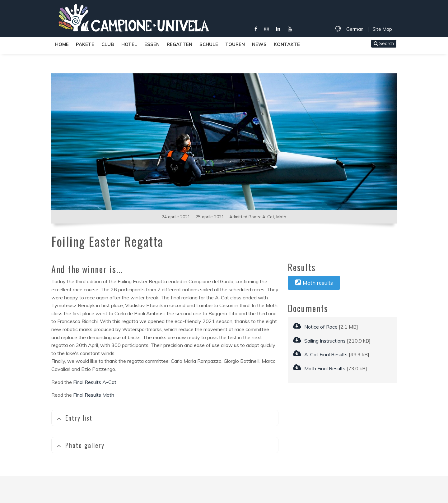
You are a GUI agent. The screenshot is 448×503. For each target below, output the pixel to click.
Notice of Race (315, 327)
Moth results (314, 283)
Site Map (382, 29)
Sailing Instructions (319, 341)
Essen (152, 44)
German (355, 29)
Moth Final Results (319, 368)
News (259, 44)
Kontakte (287, 44)
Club (108, 44)
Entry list (75, 418)
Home (62, 44)
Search (384, 43)
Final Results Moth (94, 395)
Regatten (180, 44)
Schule (209, 44)
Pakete (85, 44)
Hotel (129, 44)
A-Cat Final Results (320, 354)
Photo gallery (81, 445)
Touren (235, 44)
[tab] (165, 418)
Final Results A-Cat (95, 382)
